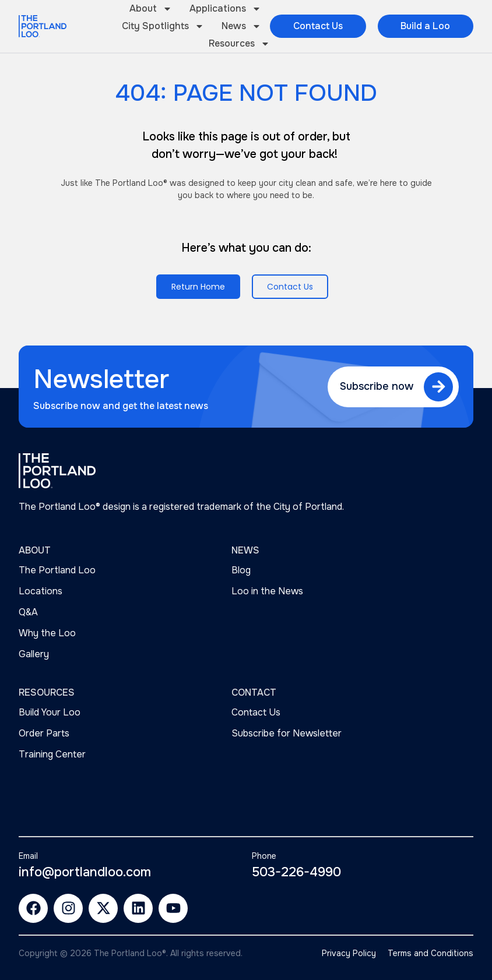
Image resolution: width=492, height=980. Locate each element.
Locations (41, 591)
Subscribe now (377, 386)
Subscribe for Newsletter (287, 733)
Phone (264, 856)
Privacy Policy (349, 953)
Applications (225, 9)
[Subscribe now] (438, 387)
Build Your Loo (50, 712)
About (151, 9)
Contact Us (256, 712)
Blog (241, 570)
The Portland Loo (57, 570)
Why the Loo (47, 633)
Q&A (28, 612)
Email (28, 856)
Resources (239, 44)
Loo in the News (267, 591)
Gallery (34, 654)
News (241, 26)
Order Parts (44, 733)
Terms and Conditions (430, 953)
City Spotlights (163, 26)
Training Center (52, 754)
